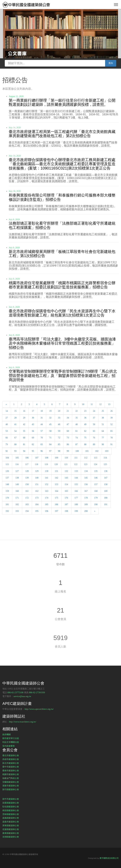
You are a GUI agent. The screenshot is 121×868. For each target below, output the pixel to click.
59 (59, 431)
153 (56, 484)
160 (17, 491)
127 (17, 471)
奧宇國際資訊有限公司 (109, 858)
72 (59, 438)
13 (109, 404)
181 (7, 504)
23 (85, 411)
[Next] (95, 511)
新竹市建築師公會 (11, 799)
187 (66, 504)
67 (15, 438)
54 (15, 431)
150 (27, 484)
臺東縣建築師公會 (11, 833)
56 (33, 431)
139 (27, 478)
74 (77, 438)
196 (47, 511)
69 (33, 438)
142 (56, 478)
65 (111, 431)
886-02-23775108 (15, 693)
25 (103, 411)
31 (42, 418)
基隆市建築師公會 (11, 786)
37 (94, 418)
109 (56, 458)
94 (24, 451)
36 (85, 418)
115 (7, 464)
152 (47, 484)
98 (59, 451)
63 (94, 431)
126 (7, 471)
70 (42, 438)
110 (66, 458)
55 (24, 431)
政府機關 (7, 734)
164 (56, 491)
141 (47, 478)
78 (111, 438)
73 (68, 438)
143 (66, 478)
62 (85, 431)
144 (76, 478)
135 (96, 471)
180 (106, 498)
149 (17, 484)
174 (47, 498)
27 (7, 418)
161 (27, 491)
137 (7, 478)
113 (95, 458)
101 (87, 451)
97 (50, 451)
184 (37, 504)
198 (66, 511)
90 (103, 444)
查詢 (111, 63)
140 (37, 478)
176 (66, 498)
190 (96, 504)
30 (33, 418)
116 (17, 464)
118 (36, 464)
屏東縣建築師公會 (11, 825)
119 (46, 464)
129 (37, 471)
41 (15, 424)
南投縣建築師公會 (11, 810)
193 (17, 511)
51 (103, 424)
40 (7, 424)
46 (59, 424)
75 (85, 438)
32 (50, 418)
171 (17, 498)
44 (42, 424)
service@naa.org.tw (22, 696)
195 (37, 511)
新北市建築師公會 (11, 763)
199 (76, 511)
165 (66, 491)
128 (27, 471)
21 (68, 411)
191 (106, 504)
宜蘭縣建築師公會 (11, 782)
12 (100, 404)
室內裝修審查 (9, 746)
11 (92, 404)
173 (37, 498)
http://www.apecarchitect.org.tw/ (39, 709)
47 (68, 424)
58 (50, 431)
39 (111, 418)
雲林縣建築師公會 (11, 814)
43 (33, 424)
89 (94, 444)
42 (24, 424)
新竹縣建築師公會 (11, 789)
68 (24, 438)
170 (7, 498)
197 (56, 511)
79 (7, 444)
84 (50, 444)
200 (86, 511)
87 (77, 444)
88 (85, 444)
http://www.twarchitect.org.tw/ (23, 722)
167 (86, 491)
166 (76, 491)
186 (56, 504)
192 (7, 511)
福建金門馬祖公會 (11, 778)
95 (33, 451)
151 (37, 484)
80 (15, 444)
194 (27, 511)
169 (106, 491)
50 (94, 424)
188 (76, 504)
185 (47, 504)
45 (50, 424)
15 (15, 411)
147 (106, 478)
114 (105, 458)
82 (33, 444)
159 (7, 491)
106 (27, 458)
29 (24, 418)
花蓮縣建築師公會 (11, 829)
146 (96, 478)
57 (42, 431)
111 (76, 458)
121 (66, 464)
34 (68, 418)
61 (77, 431)
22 (77, 411)
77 (103, 438)
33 (59, 418)
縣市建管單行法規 (11, 738)
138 (17, 478)
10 (83, 404)
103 (107, 451)
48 (77, 424)
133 (76, 471)
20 (59, 411)
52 (111, 424)
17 (33, 411)
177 (76, 498)
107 (37, 458)
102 (97, 451)
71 (50, 438)
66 (7, 438)
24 (94, 411)
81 (24, 444)
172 (27, 498)
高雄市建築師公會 (11, 759)
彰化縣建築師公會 (11, 807)
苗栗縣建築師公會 (11, 803)
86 (68, 444)
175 (56, 498)
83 (42, 444)
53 (7, 431)
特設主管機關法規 (11, 742)
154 (66, 484)
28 (15, 418)
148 (7, 484)
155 (76, 484)
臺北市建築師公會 (11, 755)
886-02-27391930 (37, 693)
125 (105, 464)
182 (17, 504)
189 (86, 504)
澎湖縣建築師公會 (11, 837)
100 (77, 451)
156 (86, 484)
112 (86, 458)
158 (106, 484)
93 (15, 451)
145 (86, 478)
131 (56, 471)
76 (94, 438)
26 (111, 411)
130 (47, 471)
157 (96, 484)
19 (50, 411)
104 (7, 458)
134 (86, 471)
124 (95, 464)
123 (86, 464)
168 (96, 491)
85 (59, 444)
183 (27, 504)
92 (7, 451)
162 (37, 491)
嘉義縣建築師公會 (11, 818)
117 (27, 464)
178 (86, 498)
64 (103, 431)
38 (103, 418)
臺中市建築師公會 (11, 767)
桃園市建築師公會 (11, 774)
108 (47, 458)
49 (85, 424)
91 (111, 444)
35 (77, 418)
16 (24, 411)
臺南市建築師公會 (11, 770)
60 (68, 431)
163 (47, 491)
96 (42, 451)
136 (106, 471)
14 (7, 411)
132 (66, 471)
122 (76, 464)
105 (17, 458)
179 (96, 498)
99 (68, 451)
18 (42, 411)
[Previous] (6, 404)
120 (56, 464)
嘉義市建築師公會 (11, 822)
